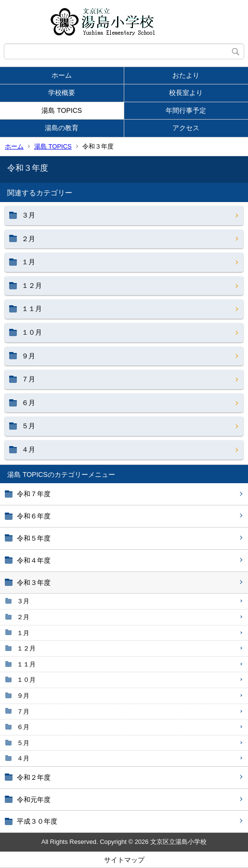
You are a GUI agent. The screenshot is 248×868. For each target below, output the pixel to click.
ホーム (62, 75)
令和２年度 (34, 777)
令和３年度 (34, 583)
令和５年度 (34, 538)
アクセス (186, 128)
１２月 (26, 648)
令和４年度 (34, 560)
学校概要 (62, 93)
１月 (23, 633)
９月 (23, 696)
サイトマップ (124, 860)
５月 (23, 743)
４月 (23, 758)
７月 (23, 712)
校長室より (186, 93)
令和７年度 (34, 494)
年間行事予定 (186, 110)
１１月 (26, 664)
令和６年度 (34, 516)
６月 (23, 727)
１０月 (26, 680)
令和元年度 (34, 800)
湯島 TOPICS (62, 110)
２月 (23, 617)
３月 (23, 601)
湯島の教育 (62, 128)
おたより (186, 75)
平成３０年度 (37, 821)
